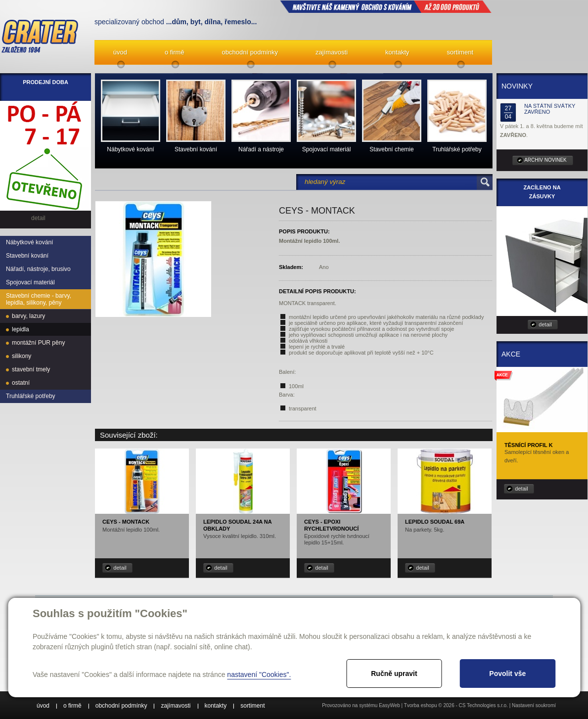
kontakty (397, 52)
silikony (22, 356)
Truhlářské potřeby (31, 396)
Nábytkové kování (29, 242)
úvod (120, 52)
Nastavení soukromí (534, 705)
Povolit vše (507, 674)
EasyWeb (389, 705)
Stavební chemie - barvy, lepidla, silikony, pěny (39, 299)
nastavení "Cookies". (259, 674)
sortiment (460, 52)
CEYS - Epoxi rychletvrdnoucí (331, 525)
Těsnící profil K (529, 445)
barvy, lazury (28, 316)
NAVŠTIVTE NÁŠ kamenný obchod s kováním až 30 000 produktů (386, 6)
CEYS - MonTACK (126, 522)
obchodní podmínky (250, 52)
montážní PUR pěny (38, 343)
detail (120, 568)
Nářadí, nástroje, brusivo (38, 269)
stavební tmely (31, 369)
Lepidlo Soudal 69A (435, 522)
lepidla (21, 329)
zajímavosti (332, 52)
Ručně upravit (394, 674)
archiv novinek (545, 160)
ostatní (21, 383)
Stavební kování (27, 256)
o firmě (175, 52)
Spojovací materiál (30, 282)
